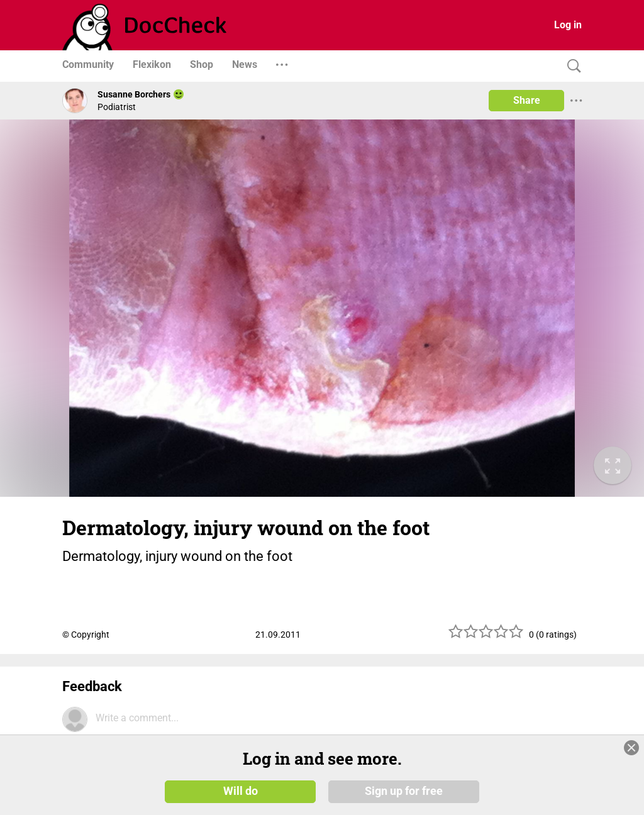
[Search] (571, 66)
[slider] (486, 636)
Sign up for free (404, 791)
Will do (241, 791)
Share (527, 100)
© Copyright (86, 635)
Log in (568, 25)
